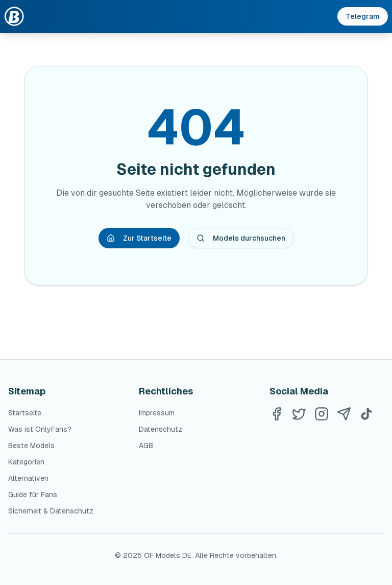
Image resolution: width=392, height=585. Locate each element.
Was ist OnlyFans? (40, 429)
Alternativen (28, 478)
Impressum (157, 413)
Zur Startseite (139, 238)
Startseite (25, 413)
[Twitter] (299, 414)
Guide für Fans (33, 495)
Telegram (363, 16)
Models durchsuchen (241, 238)
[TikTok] (366, 414)
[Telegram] (344, 414)
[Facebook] (277, 414)
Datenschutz (161, 429)
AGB (146, 446)
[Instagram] (322, 414)
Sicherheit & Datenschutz (51, 511)
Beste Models (31, 446)
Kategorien (26, 462)
